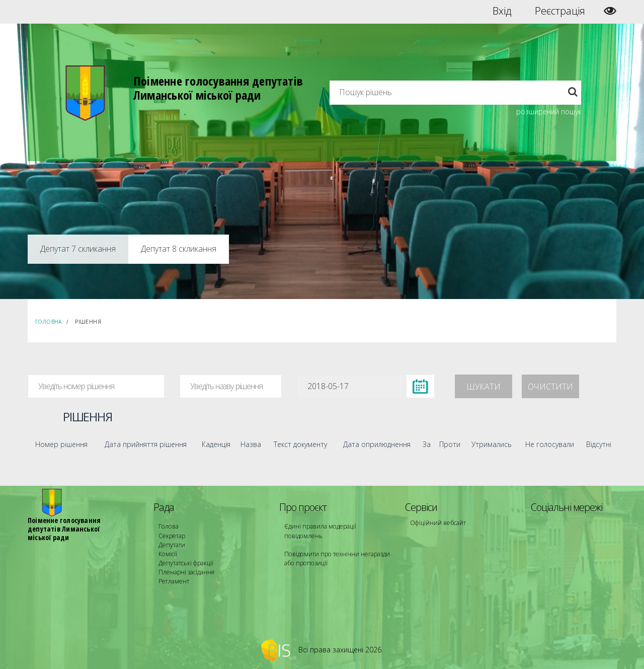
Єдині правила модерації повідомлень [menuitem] (320, 531)
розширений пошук (549, 111)
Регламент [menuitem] (174, 581)
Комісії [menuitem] (168, 553)
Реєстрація (560, 11)
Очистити (550, 387)
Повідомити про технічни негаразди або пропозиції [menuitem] (336, 558)
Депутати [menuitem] (172, 544)
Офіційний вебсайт (438, 523)
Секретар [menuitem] (172, 535)
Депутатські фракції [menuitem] (186, 563)
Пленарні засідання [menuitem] (186, 572)
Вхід (502, 11)
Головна (49, 322)
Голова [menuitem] (168, 526)
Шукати (484, 387)
